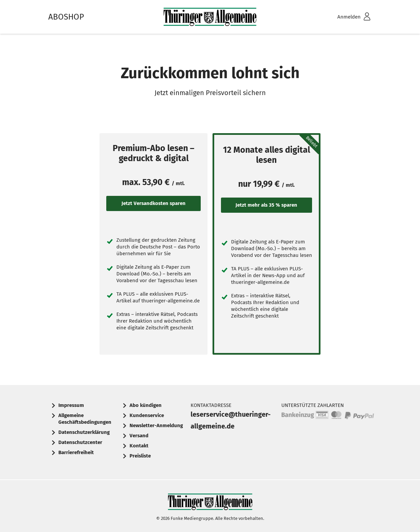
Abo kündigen (146, 405)
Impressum (71, 405)
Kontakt (139, 446)
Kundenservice (147, 415)
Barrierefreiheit (76, 452)
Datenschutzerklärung (84, 432)
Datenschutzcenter (80, 442)
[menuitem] (345, 17)
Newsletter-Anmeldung (156, 425)
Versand (139, 436)
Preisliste (140, 456)
